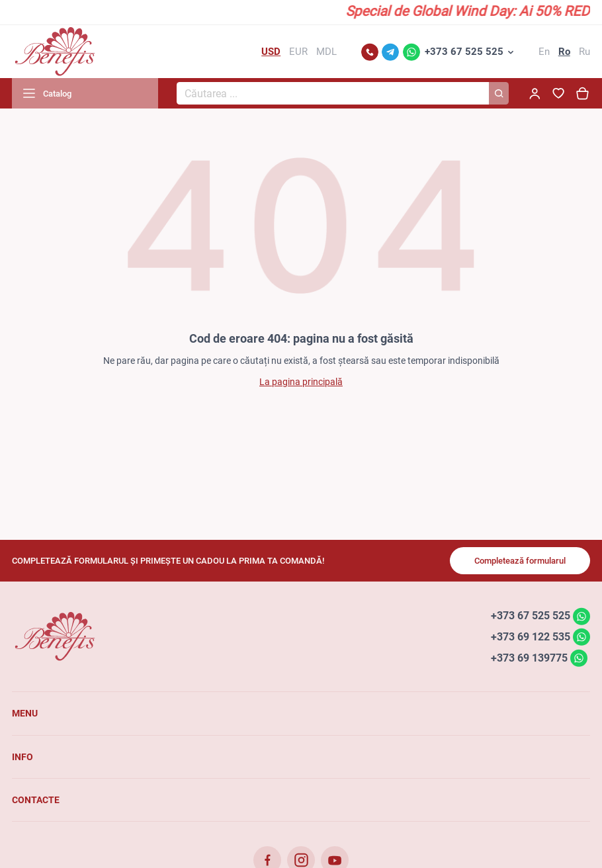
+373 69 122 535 (531, 637)
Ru (584, 52)
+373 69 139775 (529, 657)
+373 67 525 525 (464, 52)
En (544, 52)
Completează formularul (520, 561)
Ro (564, 52)
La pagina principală (301, 382)
